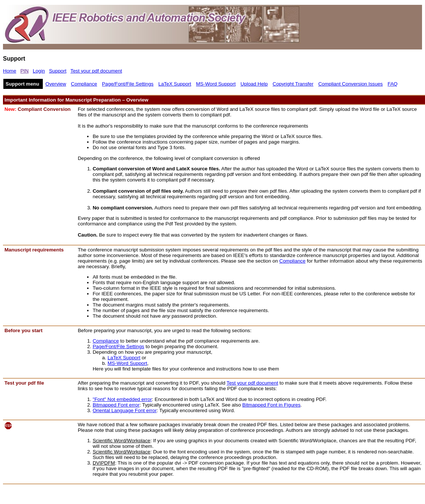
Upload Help (254, 84)
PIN (25, 71)
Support (58, 71)
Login (39, 71)
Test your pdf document (96, 71)
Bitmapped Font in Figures (271, 405)
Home (10, 71)
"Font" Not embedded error (122, 399)
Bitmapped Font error (116, 405)
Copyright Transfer (293, 84)
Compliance (84, 84)
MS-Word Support (216, 84)
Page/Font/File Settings (128, 84)
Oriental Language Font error (125, 410)
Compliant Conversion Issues (350, 84)
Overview (56, 84)
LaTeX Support (175, 84)
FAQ (393, 84)
